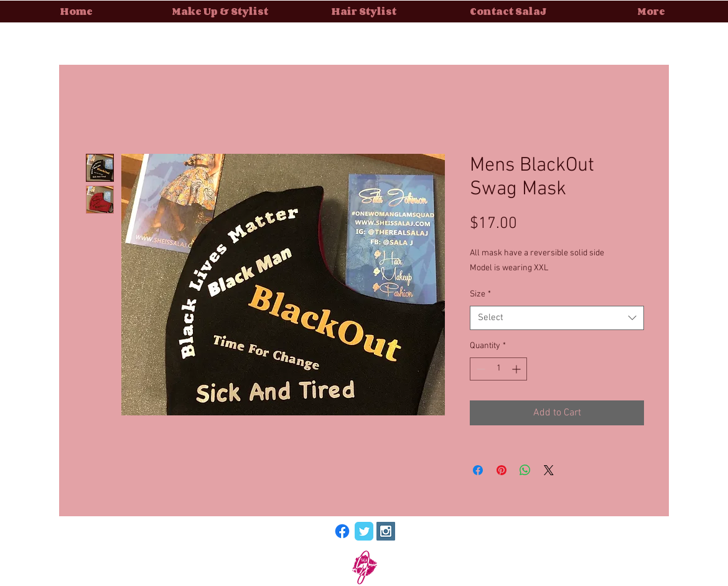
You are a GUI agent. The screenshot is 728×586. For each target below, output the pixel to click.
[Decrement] (479, 369)
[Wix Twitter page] (364, 531)
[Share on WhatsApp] (525, 470)
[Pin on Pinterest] (502, 470)
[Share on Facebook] (478, 470)
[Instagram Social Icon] (386, 531)
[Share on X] (549, 470)
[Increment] (517, 369)
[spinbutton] (498, 369)
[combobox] (557, 318)
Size (480, 294)
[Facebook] (342, 531)
